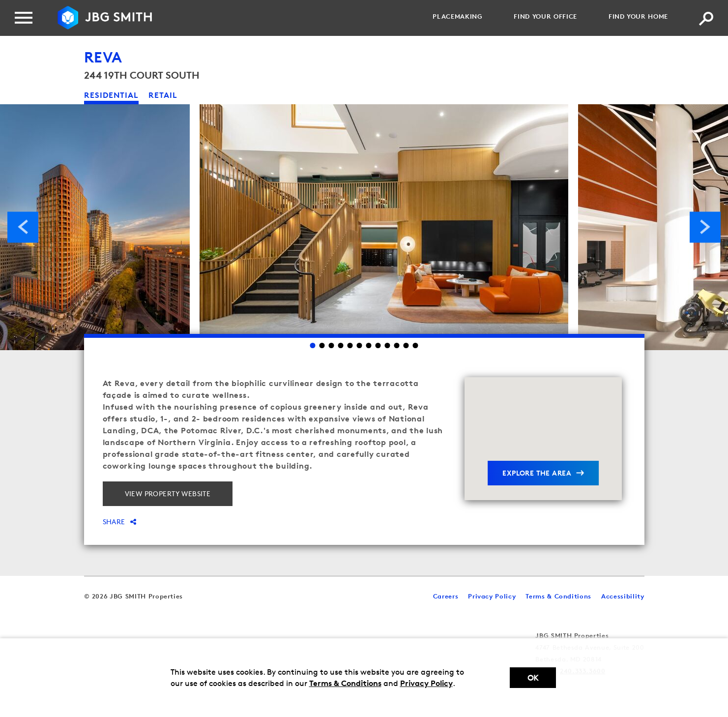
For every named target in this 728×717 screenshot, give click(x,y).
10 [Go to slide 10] (397, 345)
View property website (168, 493)
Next (705, 227)
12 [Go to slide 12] (416, 345)
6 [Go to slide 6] (360, 345)
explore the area (537, 473)
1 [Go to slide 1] (313, 345)
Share (120, 522)
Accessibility (623, 596)
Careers (446, 596)
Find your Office (545, 16)
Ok (533, 678)
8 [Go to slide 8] (378, 345)
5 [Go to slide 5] (350, 345)
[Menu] (24, 18)
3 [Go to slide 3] (332, 345)
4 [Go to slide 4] (341, 345)
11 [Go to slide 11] (406, 345)
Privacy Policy (426, 683)
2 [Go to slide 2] (322, 345)
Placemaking (457, 16)
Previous (23, 227)
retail (163, 95)
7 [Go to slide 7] (369, 345)
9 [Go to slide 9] (388, 345)
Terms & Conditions (345, 683)
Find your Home (638, 16)
